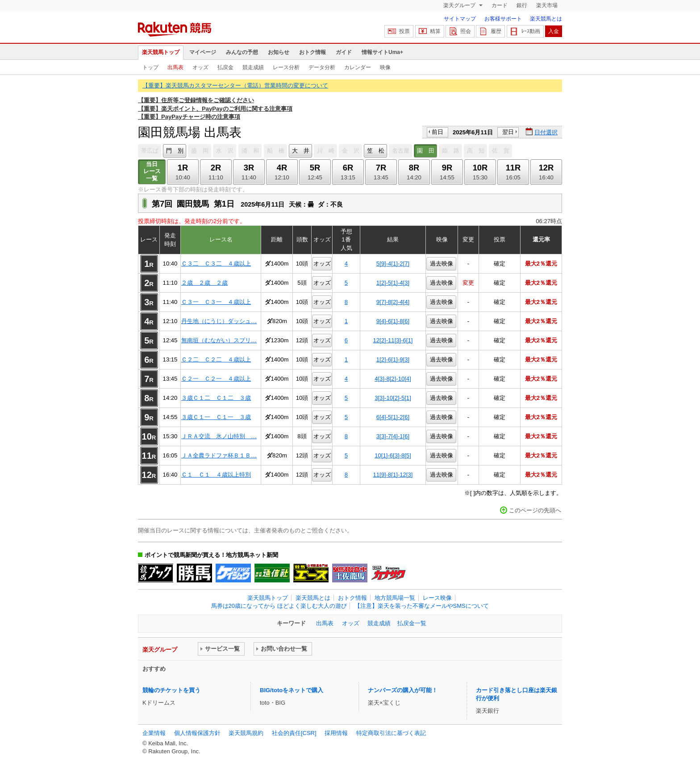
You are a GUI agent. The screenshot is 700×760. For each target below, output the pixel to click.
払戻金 (225, 67)
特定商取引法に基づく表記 (391, 733)
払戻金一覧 (412, 623)
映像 (385, 67)
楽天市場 (547, 5)
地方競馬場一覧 (395, 598)
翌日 (508, 132)
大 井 (301, 151)
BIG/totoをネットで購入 (292, 690)
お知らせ (279, 52)
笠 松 (376, 151)
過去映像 (442, 264)
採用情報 (336, 733)
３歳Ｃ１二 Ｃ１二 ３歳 (216, 398)
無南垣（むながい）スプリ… (219, 340)
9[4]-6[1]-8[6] (393, 321)
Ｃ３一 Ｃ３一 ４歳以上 (216, 302)
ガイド (344, 52)
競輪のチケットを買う (171, 690)
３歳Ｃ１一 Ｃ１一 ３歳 (216, 417)
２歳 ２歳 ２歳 (204, 283)
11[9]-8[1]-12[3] (393, 475)
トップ (150, 67)
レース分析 (286, 67)
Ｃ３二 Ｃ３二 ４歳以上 (216, 264)
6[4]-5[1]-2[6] (393, 417)
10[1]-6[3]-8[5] (393, 455)
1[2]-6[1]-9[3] (393, 359)
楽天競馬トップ (161, 52)
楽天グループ (460, 5)
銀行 (522, 5)
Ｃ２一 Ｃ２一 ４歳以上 (216, 379)
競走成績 (253, 67)
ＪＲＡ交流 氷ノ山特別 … (219, 436)
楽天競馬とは (546, 19)
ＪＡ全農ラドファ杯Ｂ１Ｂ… (219, 455)
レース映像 (437, 598)
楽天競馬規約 (246, 733)
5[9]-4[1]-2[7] (393, 264)
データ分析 (322, 67)
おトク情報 (312, 52)
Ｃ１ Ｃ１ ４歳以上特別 (216, 475)
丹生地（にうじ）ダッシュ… (219, 321)
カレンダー (358, 67)
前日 (437, 132)
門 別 (175, 151)
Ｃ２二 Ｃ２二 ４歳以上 (216, 359)
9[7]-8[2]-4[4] (393, 302)
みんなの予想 (242, 52)
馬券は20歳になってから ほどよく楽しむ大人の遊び (279, 606)
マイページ (203, 52)
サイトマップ (460, 19)
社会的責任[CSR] (294, 733)
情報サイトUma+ (382, 52)
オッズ (200, 67)
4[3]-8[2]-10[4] (393, 379)
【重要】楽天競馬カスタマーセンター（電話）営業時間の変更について (235, 85)
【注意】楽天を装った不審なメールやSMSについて (422, 606)
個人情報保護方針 (197, 733)
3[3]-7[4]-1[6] (393, 436)
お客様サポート (503, 19)
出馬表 (175, 67)
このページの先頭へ (535, 510)
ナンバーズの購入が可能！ (403, 690)
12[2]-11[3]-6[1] (393, 340)
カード (500, 5)
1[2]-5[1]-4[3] (393, 283)
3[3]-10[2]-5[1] (393, 398)
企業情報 (154, 733)
